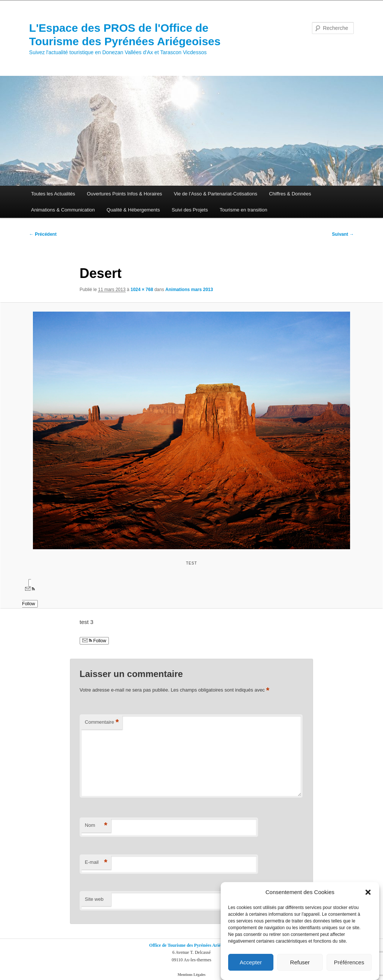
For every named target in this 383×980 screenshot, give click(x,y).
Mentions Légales (192, 975)
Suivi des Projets (190, 210)
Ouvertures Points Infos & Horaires (124, 194)
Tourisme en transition (243, 210)
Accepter (251, 963)
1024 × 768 (142, 290)
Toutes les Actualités (53, 194)
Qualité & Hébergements (133, 210)
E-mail (96, 862)
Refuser (300, 963)
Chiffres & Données (290, 194)
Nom (96, 826)
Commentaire (102, 722)
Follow (94, 641)
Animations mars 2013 (189, 290)
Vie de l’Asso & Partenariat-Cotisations (216, 194)
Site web (94, 899)
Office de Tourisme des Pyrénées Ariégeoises (191, 945)
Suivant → (343, 234)
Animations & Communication (63, 210)
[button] (368, 893)
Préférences (349, 963)
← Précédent (43, 234)
